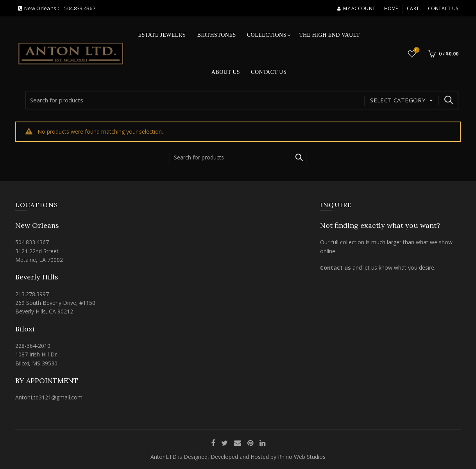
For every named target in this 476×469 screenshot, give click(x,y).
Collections (267, 35)
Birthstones (216, 35)
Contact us (336, 268)
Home (391, 8)
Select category (398, 100)
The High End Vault (330, 35)
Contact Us (443, 8)
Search (449, 100)
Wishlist (416, 50)
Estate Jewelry (162, 35)
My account (356, 8)
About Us (226, 72)
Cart (413, 8)
